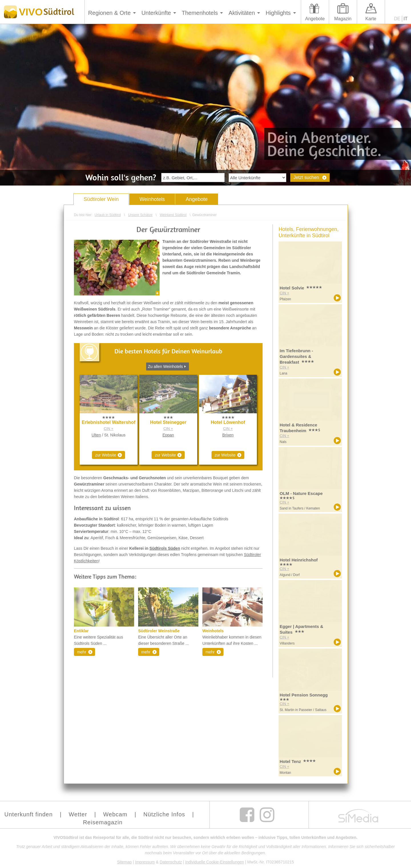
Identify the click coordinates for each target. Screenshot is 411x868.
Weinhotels (152, 199)
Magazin (343, 19)
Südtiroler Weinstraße (159, 631)
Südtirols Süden (165, 548)
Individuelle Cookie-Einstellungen (215, 862)
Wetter (78, 814)
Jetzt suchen (306, 177)
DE (397, 19)
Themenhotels (200, 13)
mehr (82, 652)
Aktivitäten (242, 13)
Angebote (315, 19)
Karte (371, 19)
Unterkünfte (156, 13)
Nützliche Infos (164, 814)
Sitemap (124, 862)
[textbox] (193, 178)
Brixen (228, 435)
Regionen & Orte (109, 13)
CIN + (108, 429)
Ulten (96, 435)
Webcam (115, 814)
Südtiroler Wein (101, 199)
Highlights (278, 13)
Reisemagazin (103, 822)
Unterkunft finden (28, 814)
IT (406, 19)
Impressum (145, 862)
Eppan (168, 435)
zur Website (106, 455)
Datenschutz (171, 862)
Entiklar (81, 631)
